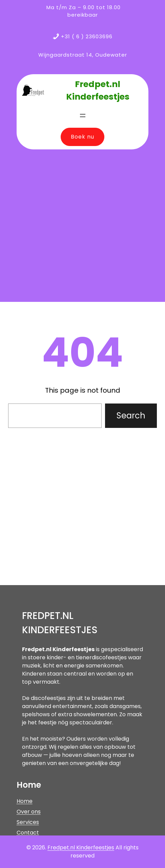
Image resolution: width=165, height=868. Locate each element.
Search (131, 416)
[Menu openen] (83, 116)
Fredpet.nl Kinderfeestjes (81, 848)
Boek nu (82, 137)
